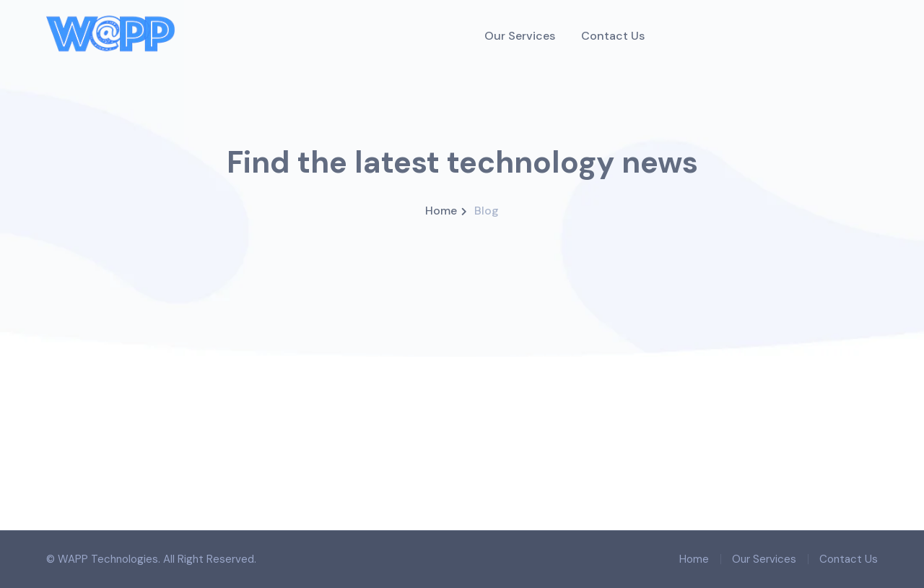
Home (441, 211)
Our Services (764, 559)
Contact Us (849, 559)
